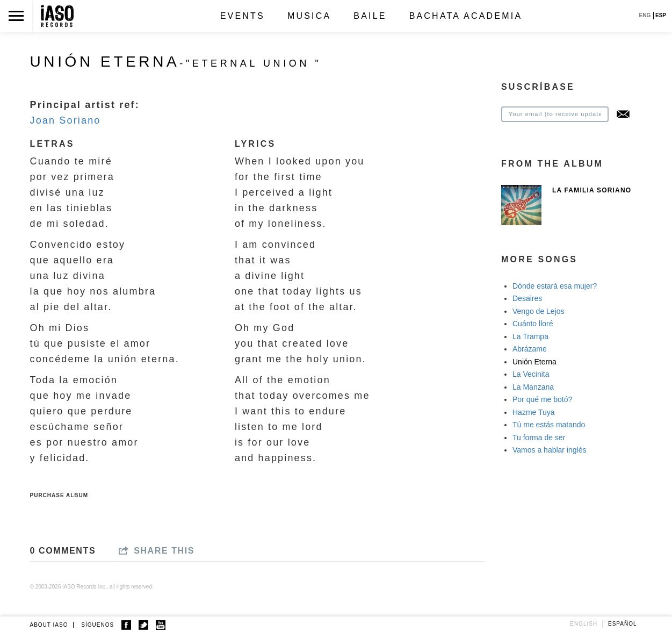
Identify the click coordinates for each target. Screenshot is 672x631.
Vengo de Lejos (539, 311)
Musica (309, 16)
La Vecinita (531, 374)
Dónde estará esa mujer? (555, 286)
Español (623, 624)
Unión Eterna (534, 362)
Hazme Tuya (534, 412)
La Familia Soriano (592, 190)
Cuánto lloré (533, 324)
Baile (370, 16)
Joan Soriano (66, 120)
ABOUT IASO (49, 625)
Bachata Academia (466, 16)
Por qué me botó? (542, 399)
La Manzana (533, 387)
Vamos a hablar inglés (549, 450)
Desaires (527, 298)
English (584, 624)
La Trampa (530, 336)
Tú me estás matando (549, 425)
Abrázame (530, 349)
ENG (645, 15)
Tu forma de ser (539, 438)
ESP (661, 15)
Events (243, 16)
